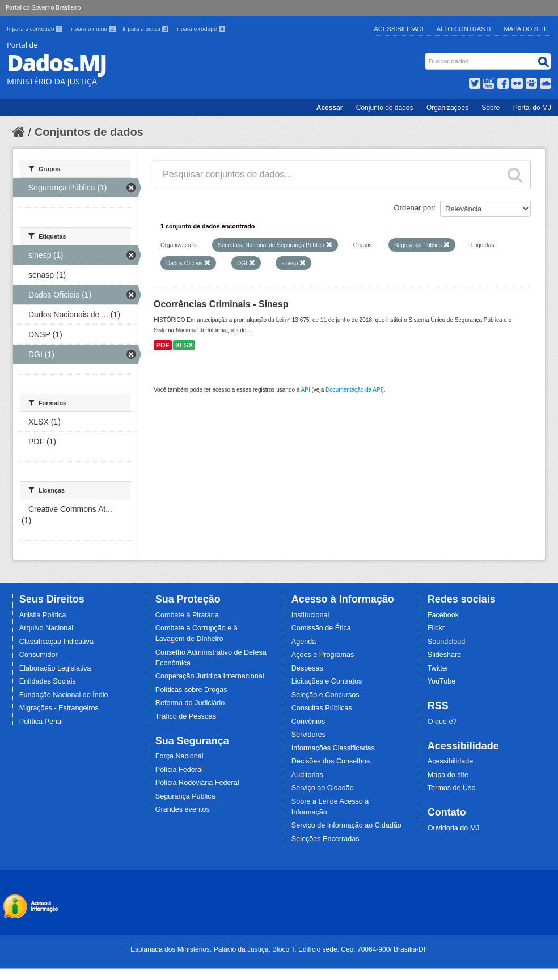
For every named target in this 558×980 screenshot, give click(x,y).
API (306, 390)
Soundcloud (447, 642)
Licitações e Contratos (327, 681)
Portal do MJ (532, 108)
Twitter (438, 668)
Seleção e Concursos (325, 695)
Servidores (308, 735)
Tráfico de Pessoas (186, 716)
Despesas (307, 668)
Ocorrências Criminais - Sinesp (221, 304)
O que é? (442, 722)
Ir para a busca (147, 29)
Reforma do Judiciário (190, 703)
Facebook (443, 615)
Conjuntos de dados (89, 132)
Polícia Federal (179, 770)
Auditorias (307, 775)
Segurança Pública (185, 796)
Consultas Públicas (322, 708)
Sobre (491, 108)
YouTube (442, 681)
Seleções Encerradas (325, 839)
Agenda (304, 642)
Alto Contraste (465, 29)
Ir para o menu (94, 29)
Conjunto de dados (385, 108)
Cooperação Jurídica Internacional (210, 676)
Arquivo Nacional (46, 628)
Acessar (330, 108)
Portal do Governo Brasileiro (43, 7)
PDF (163, 345)
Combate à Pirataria (187, 615)
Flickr (436, 628)
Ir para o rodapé (200, 29)
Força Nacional (179, 756)
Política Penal (41, 722)
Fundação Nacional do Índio (64, 695)
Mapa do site (448, 775)
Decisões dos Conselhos (331, 761)
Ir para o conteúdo (36, 29)
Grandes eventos (183, 809)
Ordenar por (414, 208)
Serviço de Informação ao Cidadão (346, 825)
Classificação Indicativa (56, 642)
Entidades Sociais (48, 681)
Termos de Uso (452, 788)
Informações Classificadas (333, 748)
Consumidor (39, 655)
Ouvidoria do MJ (454, 828)
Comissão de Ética (321, 628)
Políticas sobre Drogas (191, 690)
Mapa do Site (526, 29)
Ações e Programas (323, 655)
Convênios (308, 722)
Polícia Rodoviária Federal (197, 783)
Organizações (447, 108)
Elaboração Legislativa (55, 668)
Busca (426, 55)
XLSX (184, 345)
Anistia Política (43, 615)
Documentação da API (354, 390)
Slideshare (445, 655)
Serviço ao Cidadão (323, 788)
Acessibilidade (400, 29)
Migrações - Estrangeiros (59, 708)
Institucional (310, 615)
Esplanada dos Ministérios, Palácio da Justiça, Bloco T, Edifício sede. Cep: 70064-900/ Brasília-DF (279, 949)
